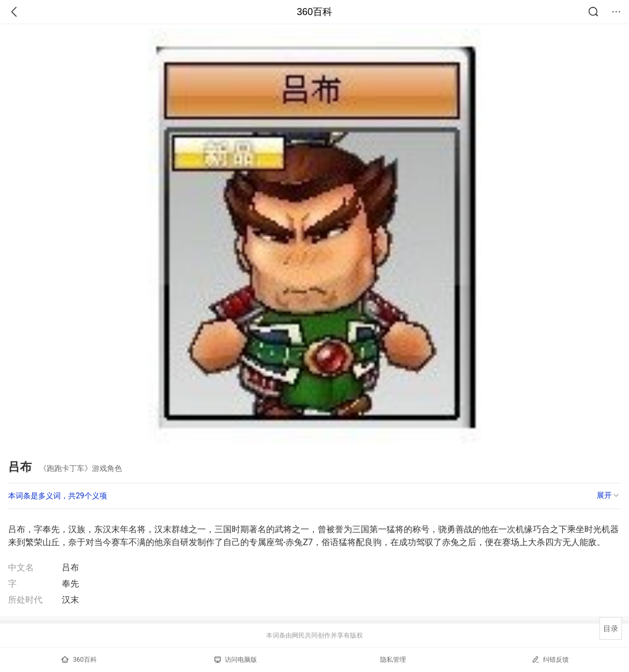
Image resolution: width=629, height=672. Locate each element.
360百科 (314, 12)
